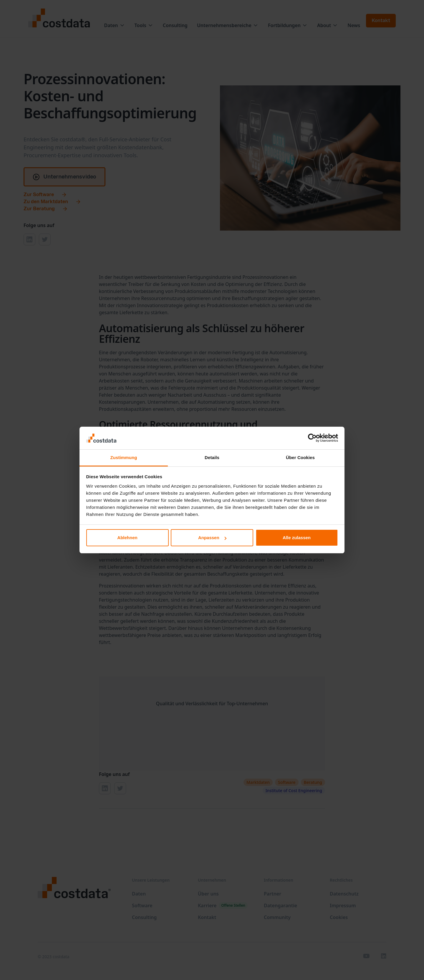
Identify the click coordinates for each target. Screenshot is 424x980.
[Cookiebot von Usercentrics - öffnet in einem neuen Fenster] (312, 438)
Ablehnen (127, 538)
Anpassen (212, 538)
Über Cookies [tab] (300, 457)
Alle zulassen (297, 538)
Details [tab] (212, 457)
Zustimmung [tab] (124, 457)
